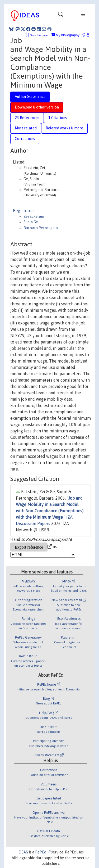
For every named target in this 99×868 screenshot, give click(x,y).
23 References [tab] (27, 118)
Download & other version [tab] (37, 107)
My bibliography (65, 35)
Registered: (24, 211)
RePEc (43, 852)
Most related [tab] (26, 128)
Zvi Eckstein (34, 216)
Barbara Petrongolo (41, 228)
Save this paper (39, 35)
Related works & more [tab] (64, 128)
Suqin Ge (31, 222)
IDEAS (23, 852)
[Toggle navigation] (61, 16)
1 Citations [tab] (58, 118)
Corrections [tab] (25, 139)
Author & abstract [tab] (30, 97)
